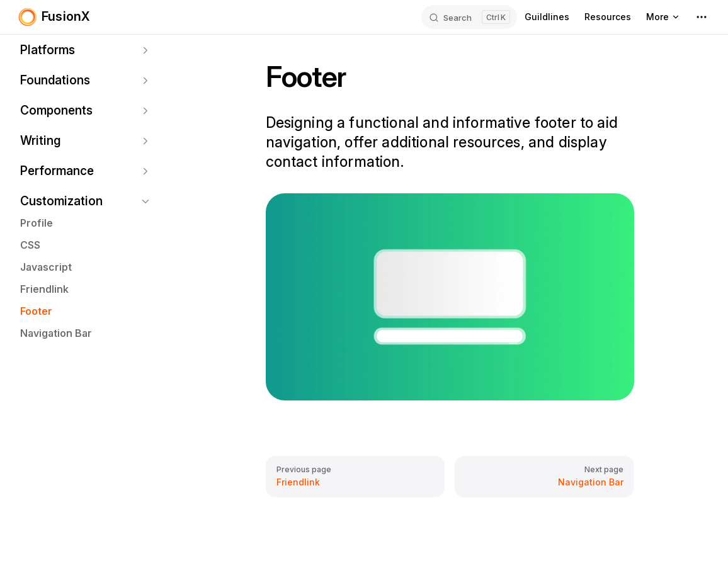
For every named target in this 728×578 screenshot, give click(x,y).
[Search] (469, 17)
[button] (86, 50)
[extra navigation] (702, 17)
